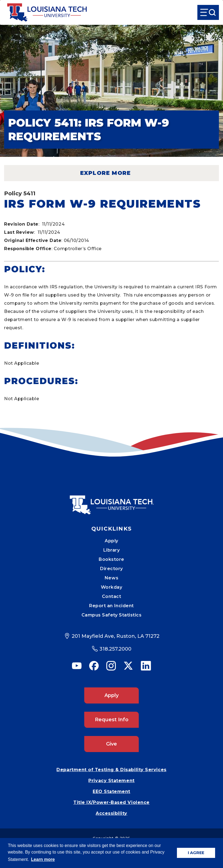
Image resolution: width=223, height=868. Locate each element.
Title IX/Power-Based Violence (111, 802)
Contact (112, 596)
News (111, 578)
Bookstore (111, 559)
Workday (112, 587)
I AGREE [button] (196, 853)
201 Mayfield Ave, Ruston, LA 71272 (116, 636)
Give (111, 744)
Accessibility (111, 813)
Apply (111, 541)
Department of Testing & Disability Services (111, 770)
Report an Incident (111, 606)
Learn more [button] (43, 859)
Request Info (112, 720)
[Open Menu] (208, 12)
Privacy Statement (111, 781)
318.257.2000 (115, 649)
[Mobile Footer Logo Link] (111, 501)
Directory (111, 569)
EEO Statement (111, 791)
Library (112, 550)
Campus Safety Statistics (112, 615)
